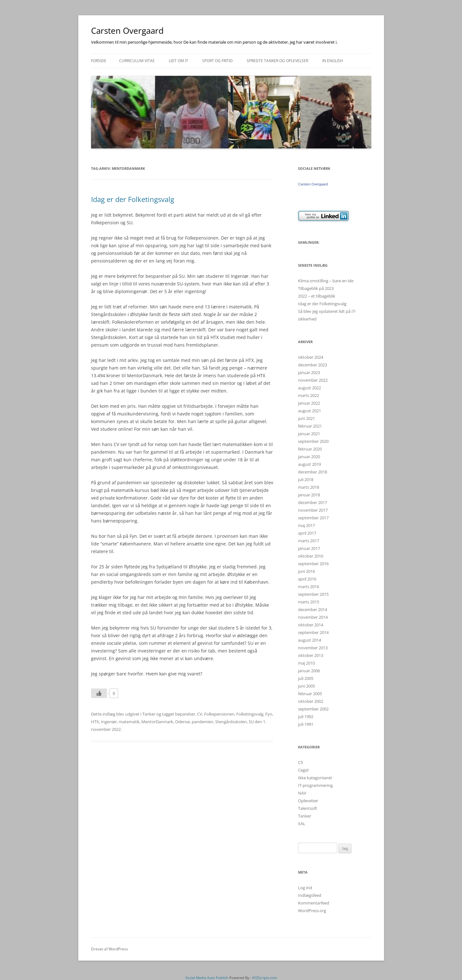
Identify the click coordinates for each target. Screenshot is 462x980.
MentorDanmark (157, 722)
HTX (95, 722)
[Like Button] (99, 693)
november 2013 (313, 648)
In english (333, 61)
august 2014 (309, 640)
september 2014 (313, 632)
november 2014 (313, 617)
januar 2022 (309, 403)
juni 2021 (306, 418)
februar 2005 (310, 694)
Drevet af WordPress (110, 949)
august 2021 (309, 411)
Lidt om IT (178, 61)
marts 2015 (309, 602)
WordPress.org (312, 911)
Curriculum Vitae (137, 61)
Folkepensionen (219, 714)
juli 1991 (306, 724)
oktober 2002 (311, 701)
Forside (99, 61)
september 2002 (313, 709)
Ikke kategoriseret (315, 778)
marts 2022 (309, 395)
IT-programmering (315, 785)
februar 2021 (310, 426)
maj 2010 (306, 663)
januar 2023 (309, 372)
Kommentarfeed (314, 903)
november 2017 (313, 510)
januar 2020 (309, 457)
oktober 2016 (311, 556)
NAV (302, 793)
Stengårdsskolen (231, 722)
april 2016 (307, 579)
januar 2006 (309, 671)
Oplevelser (308, 801)
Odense (182, 722)
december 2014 (313, 609)
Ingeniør (109, 722)
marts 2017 (309, 541)
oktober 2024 (311, 357)
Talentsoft (308, 808)
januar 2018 (309, 495)
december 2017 (313, 502)
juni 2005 (306, 686)
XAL (302, 824)
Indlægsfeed (310, 895)
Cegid (303, 770)
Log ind (305, 888)
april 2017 (307, 533)
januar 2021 (309, 434)
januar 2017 (309, 548)
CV (200, 714)
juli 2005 (306, 678)
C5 (300, 762)
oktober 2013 (311, 655)
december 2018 (313, 472)
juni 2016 (306, 571)
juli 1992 (306, 717)
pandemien (203, 722)
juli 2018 (306, 479)
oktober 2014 (311, 625)
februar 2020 (310, 449)
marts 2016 (309, 587)
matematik (129, 722)
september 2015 (313, 594)
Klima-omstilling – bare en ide (326, 281)
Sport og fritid (217, 61)
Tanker (149, 714)
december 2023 (313, 365)
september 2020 (313, 441)
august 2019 (309, 464)
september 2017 (313, 518)
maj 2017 (306, 525)
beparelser (185, 714)
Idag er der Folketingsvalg (133, 199)
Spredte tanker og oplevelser (277, 61)
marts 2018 (309, 487)
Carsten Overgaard (127, 31)
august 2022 (309, 388)
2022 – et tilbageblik (317, 296)
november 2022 (313, 380)
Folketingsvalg (250, 714)
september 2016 (313, 564)
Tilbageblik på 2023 (316, 288)
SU (251, 722)
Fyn (269, 714)
